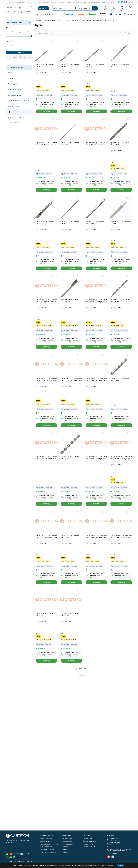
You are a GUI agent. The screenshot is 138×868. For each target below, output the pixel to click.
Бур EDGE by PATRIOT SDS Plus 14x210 (120, 379)
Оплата (54, 2)
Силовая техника (46, 847)
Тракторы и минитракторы (45, 14)
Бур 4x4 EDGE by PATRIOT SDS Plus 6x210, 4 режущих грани (46, 301)
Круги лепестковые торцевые (18, 101)
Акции (39, 2)
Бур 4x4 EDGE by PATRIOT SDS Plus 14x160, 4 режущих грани (96, 458)
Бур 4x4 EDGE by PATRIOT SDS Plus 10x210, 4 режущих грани (96, 379)
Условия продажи (67, 844)
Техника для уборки (47, 849)
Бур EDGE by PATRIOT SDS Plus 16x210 (70, 536)
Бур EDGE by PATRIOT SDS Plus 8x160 (120, 65)
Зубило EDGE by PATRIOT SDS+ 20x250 (70, 301)
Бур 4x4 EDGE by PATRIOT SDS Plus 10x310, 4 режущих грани (121, 458)
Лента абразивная (14, 95)
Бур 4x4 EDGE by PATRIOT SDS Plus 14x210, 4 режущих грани (96, 536)
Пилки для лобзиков (15, 90)
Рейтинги (65, 849)
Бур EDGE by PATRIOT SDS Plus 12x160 (45, 222)
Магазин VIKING (88, 844)
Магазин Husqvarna (89, 841)
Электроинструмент (71, 21)
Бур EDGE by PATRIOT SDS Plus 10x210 (95, 222)
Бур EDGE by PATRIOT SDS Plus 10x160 (120, 144)
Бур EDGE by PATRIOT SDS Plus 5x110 (45, 65)
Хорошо (121, 865)
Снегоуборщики (46, 841)
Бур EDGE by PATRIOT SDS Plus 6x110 (70, 65)
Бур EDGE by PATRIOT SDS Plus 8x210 (70, 222)
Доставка (46, 2)
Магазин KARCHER (89, 847)
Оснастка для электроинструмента (95, 21)
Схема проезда (67, 839)
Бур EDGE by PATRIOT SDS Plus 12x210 (120, 301)
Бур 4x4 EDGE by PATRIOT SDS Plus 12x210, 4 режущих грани (46, 458)
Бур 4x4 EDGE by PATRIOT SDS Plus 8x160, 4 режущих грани (96, 144)
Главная (38, 21)
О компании (32, 2)
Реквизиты (65, 847)
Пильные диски (13, 84)
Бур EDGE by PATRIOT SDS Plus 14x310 (70, 458)
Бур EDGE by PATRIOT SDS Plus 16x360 (45, 615)
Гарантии (61, 2)
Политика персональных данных (15, 861)
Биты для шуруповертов (16, 117)
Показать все (84, 669)
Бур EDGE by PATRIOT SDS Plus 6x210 (70, 144)
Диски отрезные (13, 106)
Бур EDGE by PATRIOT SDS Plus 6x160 (95, 65)
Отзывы (68, 2)
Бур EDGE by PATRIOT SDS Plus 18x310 (70, 615)
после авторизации (44, 90)
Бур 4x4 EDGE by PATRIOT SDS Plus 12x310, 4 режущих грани (46, 536)
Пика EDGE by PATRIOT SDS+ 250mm (121, 222)
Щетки (10, 73)
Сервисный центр (68, 841)
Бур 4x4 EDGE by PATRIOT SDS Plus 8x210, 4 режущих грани (46, 379)
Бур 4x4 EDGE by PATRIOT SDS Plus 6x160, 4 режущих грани (46, 144)
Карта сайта (30, 861)
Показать (17, 52)
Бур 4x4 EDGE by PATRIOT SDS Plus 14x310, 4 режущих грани (121, 536)
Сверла (10, 78)
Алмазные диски (13, 123)
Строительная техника (52, 21)
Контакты (76, 2)
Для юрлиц (69, 14)
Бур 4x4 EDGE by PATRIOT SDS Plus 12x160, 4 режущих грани (71, 379)
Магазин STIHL (88, 839)
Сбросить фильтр (19, 57)
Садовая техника (46, 839)
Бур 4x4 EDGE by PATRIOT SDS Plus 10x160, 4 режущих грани (96, 301)
